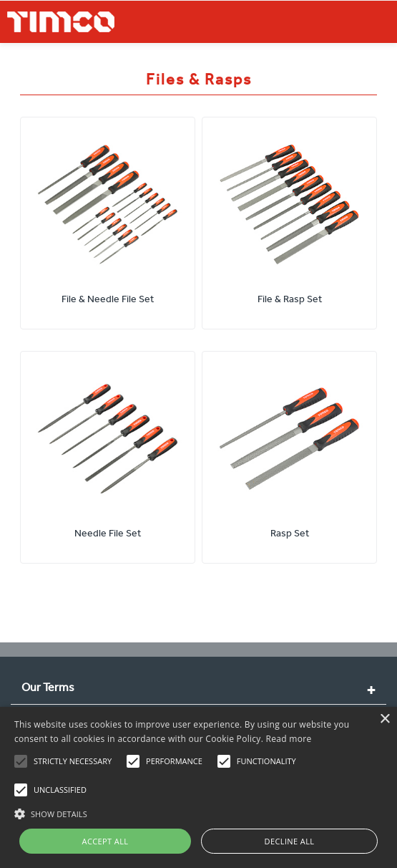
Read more (289, 739)
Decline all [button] (290, 841)
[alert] (198, 787)
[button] (198, 812)
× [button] (384, 719)
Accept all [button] (106, 841)
